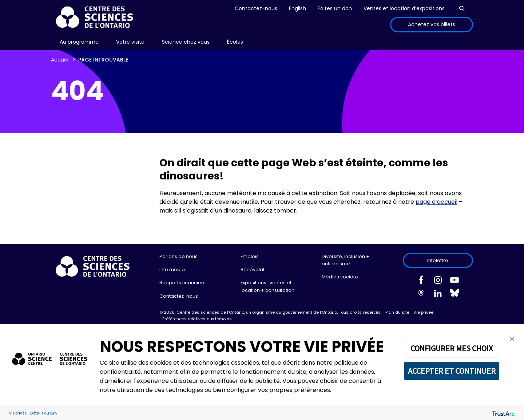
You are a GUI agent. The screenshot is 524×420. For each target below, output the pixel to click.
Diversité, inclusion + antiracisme (346, 260)
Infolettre (438, 260)
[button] (512, 338)
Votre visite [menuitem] (130, 42)
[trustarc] (503, 413)
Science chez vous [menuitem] (186, 42)
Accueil (60, 60)
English (297, 8)
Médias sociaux (340, 277)
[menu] (79, 42)
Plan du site (397, 312)
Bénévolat (253, 270)
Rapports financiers (182, 283)
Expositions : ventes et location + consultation (267, 286)
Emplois (250, 256)
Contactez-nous (256, 8)
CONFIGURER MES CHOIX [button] (452, 348)
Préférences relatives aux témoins (197, 319)
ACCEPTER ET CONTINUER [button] (452, 371)
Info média (172, 270)
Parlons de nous (178, 256)
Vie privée (423, 312)
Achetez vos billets (432, 24)
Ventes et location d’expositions (404, 8)
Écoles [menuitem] (235, 42)
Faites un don (335, 8)
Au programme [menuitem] (79, 42)
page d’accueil (436, 202)
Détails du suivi (44, 413)
